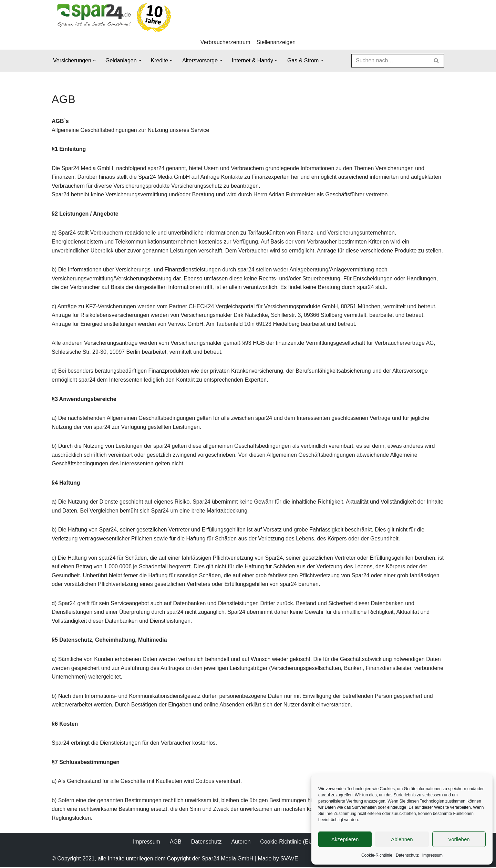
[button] (94, 61)
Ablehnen (402, 839)
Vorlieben (459, 839)
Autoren (241, 842)
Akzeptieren (345, 839)
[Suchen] (390, 61)
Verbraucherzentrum (225, 42)
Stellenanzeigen (276, 42)
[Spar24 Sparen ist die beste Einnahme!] (112, 17)
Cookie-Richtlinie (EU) (287, 842)
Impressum (432, 855)
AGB (176, 842)
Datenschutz (407, 855)
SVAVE (289, 860)
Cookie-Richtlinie (377, 855)
